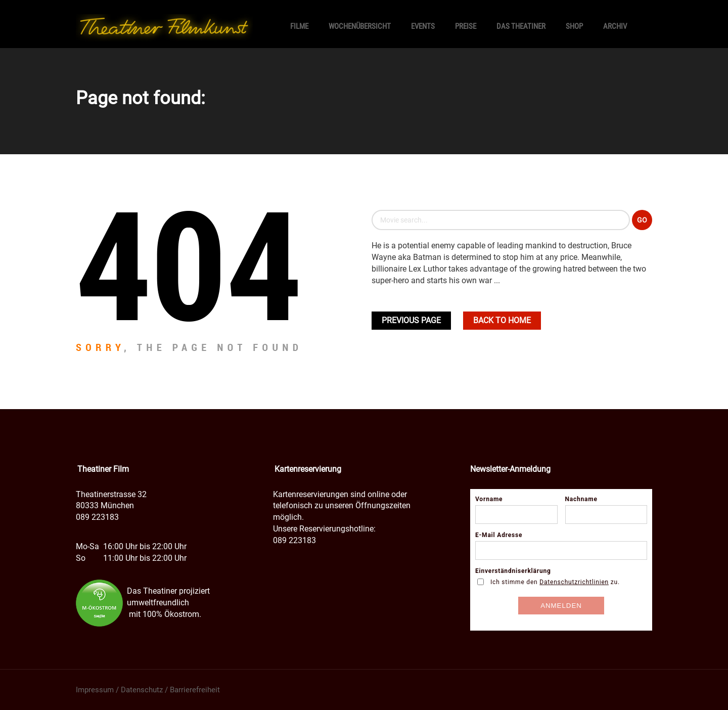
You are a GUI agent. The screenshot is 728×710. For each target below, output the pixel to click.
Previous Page (411, 320)
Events (423, 26)
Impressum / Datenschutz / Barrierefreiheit (148, 690)
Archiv (615, 26)
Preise (466, 26)
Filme (299, 26)
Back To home (502, 320)
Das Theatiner (521, 26)
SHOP (574, 26)
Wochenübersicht (360, 26)
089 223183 (97, 517)
